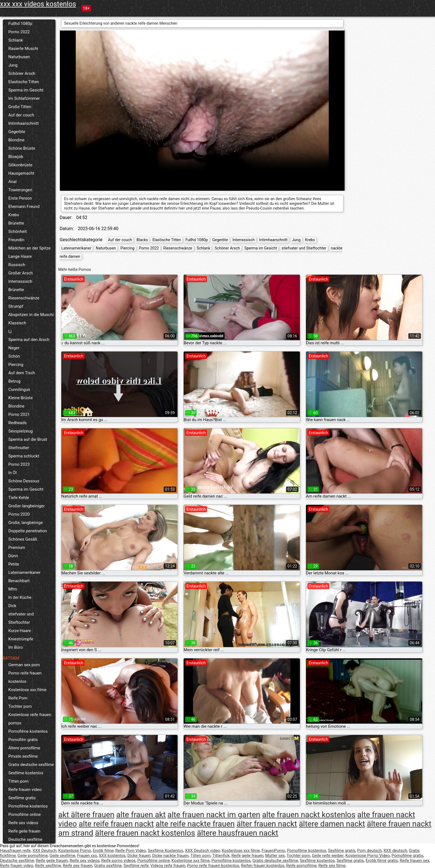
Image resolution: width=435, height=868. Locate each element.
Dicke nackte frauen (170, 856)
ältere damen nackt (332, 824)
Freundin (16, 240)
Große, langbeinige (26, 523)
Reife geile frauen (24, 831)
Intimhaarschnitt (23, 123)
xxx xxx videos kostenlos (38, 4)
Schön (14, 356)
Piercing (16, 365)
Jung (13, 65)
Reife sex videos (23, 823)
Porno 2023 (19, 464)
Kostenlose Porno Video (368, 856)
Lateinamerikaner (24, 572)
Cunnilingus (19, 390)
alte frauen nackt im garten (214, 815)
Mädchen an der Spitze (29, 248)
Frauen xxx (87, 856)
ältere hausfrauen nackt (238, 833)
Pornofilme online (25, 814)
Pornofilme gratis (407, 856)
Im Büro (16, 647)
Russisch (17, 265)
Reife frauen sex (415, 861)
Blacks (142, 240)
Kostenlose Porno (75, 851)
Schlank (16, 40)
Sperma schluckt (24, 456)
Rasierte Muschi (23, 49)
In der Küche (20, 597)
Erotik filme (103, 851)
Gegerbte (17, 132)
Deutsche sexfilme (25, 839)
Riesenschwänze (24, 298)
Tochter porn (20, 706)
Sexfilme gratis (22, 798)
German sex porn (24, 665)
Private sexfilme (23, 756)
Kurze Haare (20, 631)
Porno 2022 (19, 32)
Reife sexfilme (48, 866)
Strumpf (16, 306)
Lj (10, 331)
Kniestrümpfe (21, 639)
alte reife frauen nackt (116, 824)
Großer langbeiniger (26, 506)
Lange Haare (20, 256)
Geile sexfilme (62, 856)
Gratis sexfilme (108, 866)
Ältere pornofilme (24, 748)
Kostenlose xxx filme (27, 690)
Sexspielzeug (21, 431)
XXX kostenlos (112, 856)
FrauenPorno (273, 851)
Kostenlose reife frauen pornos (30, 719)
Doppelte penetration (28, 531)
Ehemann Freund (24, 207)
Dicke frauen (139, 856)
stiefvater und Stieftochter (21, 618)
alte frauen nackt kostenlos (309, 815)
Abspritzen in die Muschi (31, 315)
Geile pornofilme (33, 856)
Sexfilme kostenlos (26, 773)
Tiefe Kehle (19, 498)
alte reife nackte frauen (195, 824)
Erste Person (20, 198)
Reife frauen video (25, 790)
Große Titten (20, 107)
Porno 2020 (19, 514)
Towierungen (20, 190)
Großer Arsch (21, 273)
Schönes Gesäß (23, 539)
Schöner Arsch (22, 73)
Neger (14, 348)
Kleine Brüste (21, 398)
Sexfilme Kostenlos (166, 851)
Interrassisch (20, 281)
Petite (14, 564)
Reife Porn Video (131, 851)
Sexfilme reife (136, 866)
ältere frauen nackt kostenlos (145, 833)
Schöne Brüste (22, 148)
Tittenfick (221, 856)
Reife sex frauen (78, 866)
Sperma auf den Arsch (29, 340)
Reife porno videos (118, 861)
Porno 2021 (19, 414)
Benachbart (19, 581)
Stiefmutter (19, 448)
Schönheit (18, 231)
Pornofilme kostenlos (28, 731)
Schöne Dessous (24, 481)
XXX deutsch (395, 851)
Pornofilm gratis (23, 740)
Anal (12, 182)
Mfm (13, 589)
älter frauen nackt (267, 824)
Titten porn (18, 781)
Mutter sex (275, 856)
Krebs (14, 215)
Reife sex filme (332, 866)
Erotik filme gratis (382, 861)
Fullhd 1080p (20, 24)
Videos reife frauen (168, 866)
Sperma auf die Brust (28, 439)
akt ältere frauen (86, 815)
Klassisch (17, 323)
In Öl (12, 473)
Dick (12, 606)
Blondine (16, 140)
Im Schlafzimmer (24, 98)
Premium (17, 548)
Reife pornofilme (302, 866)
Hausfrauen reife (15, 851)
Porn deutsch (369, 851)
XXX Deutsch (45, 851)
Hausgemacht (21, 173)
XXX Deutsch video (203, 851)
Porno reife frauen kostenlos (25, 677)
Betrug (14, 381)
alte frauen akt (141, 815)
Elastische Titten (24, 82)
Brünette (16, 223)
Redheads (17, 423)
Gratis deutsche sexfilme (31, 765)
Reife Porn (18, 698)
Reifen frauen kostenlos (263, 866)
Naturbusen (19, 57)
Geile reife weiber (328, 856)
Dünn (13, 556)
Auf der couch (21, 115)
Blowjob (16, 157)
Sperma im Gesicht (26, 90)
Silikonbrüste (20, 165)
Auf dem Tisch (22, 373)
